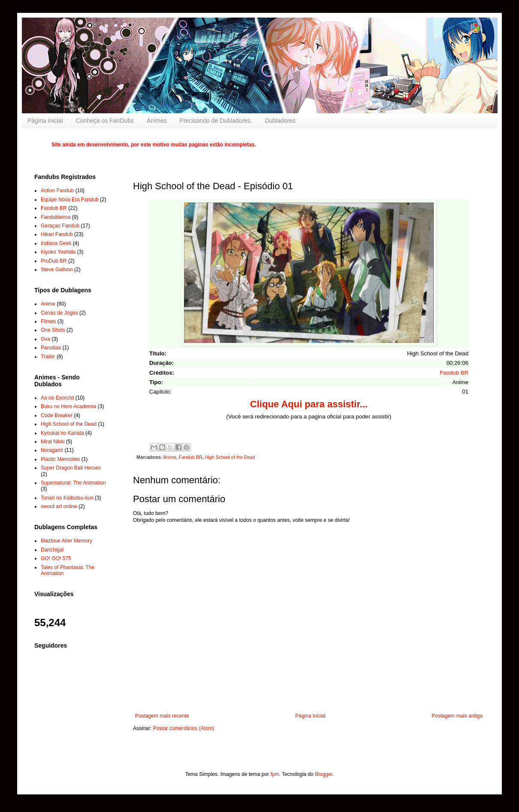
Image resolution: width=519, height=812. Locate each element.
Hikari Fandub (57, 234)
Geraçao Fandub (60, 226)
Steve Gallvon (57, 270)
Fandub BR (454, 373)
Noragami (52, 450)
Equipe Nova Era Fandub (70, 200)
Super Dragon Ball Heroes (71, 468)
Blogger (324, 774)
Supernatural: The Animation (73, 483)
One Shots (53, 330)
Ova (45, 339)
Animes (157, 121)
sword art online (59, 506)
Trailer (48, 357)
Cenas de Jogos (59, 313)
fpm (275, 774)
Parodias (51, 348)
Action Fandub (57, 191)
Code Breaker (57, 415)
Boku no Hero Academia (68, 406)
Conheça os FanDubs (105, 121)
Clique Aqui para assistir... (309, 404)
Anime (170, 457)
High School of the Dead (230, 457)
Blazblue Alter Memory (66, 541)
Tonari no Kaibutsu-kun (67, 498)
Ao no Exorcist (57, 398)
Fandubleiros (56, 217)
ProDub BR (54, 261)
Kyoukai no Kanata (62, 433)
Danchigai (52, 550)
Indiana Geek (56, 243)
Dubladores (281, 121)
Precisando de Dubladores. (216, 121)
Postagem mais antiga (457, 716)
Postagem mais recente (162, 716)
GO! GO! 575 (56, 558)
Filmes (48, 321)
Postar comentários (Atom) (184, 728)
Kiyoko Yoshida (58, 252)
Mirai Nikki (53, 442)
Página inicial (45, 121)
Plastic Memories (60, 459)
